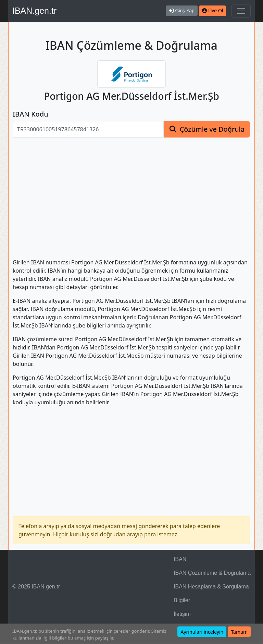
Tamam (239, 632)
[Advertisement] (131, 194)
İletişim (182, 614)
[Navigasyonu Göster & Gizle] (241, 11)
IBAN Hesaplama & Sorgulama (211, 587)
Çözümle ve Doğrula (212, 129)
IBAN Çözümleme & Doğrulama (212, 573)
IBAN (180, 559)
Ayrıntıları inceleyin (202, 632)
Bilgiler (182, 600)
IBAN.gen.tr (34, 11)
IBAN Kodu (30, 114)
